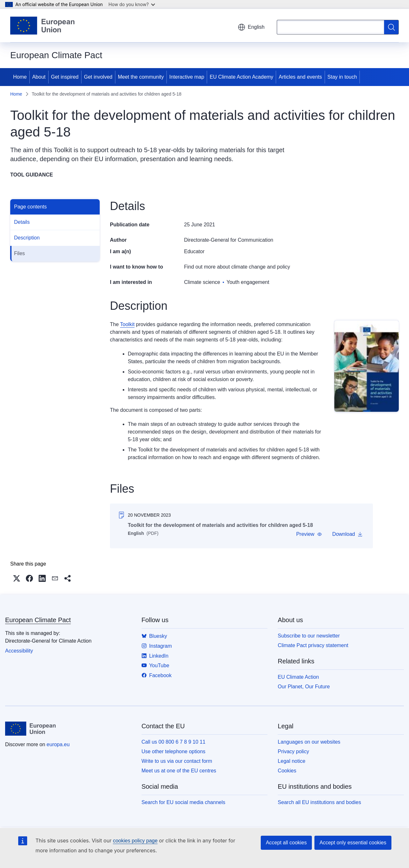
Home (20, 77)
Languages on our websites (309, 742)
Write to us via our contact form (177, 761)
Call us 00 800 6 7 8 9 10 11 (174, 742)
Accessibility (19, 651)
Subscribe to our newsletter (309, 636)
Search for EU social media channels (183, 802)
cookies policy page (135, 841)
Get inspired (65, 77)
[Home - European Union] (42, 26)
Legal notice (291, 761)
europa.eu (58, 744)
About (39, 77)
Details (22, 222)
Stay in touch (342, 77)
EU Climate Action (298, 677)
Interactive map (187, 77)
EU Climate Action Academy (241, 77)
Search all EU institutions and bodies (319, 802)
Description (27, 238)
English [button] (251, 27)
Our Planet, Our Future (304, 687)
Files (19, 253)
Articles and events (300, 77)
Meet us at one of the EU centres (179, 771)
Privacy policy (293, 751)
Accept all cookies (286, 843)
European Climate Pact (38, 620)
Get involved (98, 77)
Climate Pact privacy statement (313, 645)
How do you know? (132, 4)
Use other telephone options (174, 751)
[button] (309, 534)
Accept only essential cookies (353, 843)
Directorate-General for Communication (229, 240)
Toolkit (127, 324)
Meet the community (141, 77)
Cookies (287, 771)
